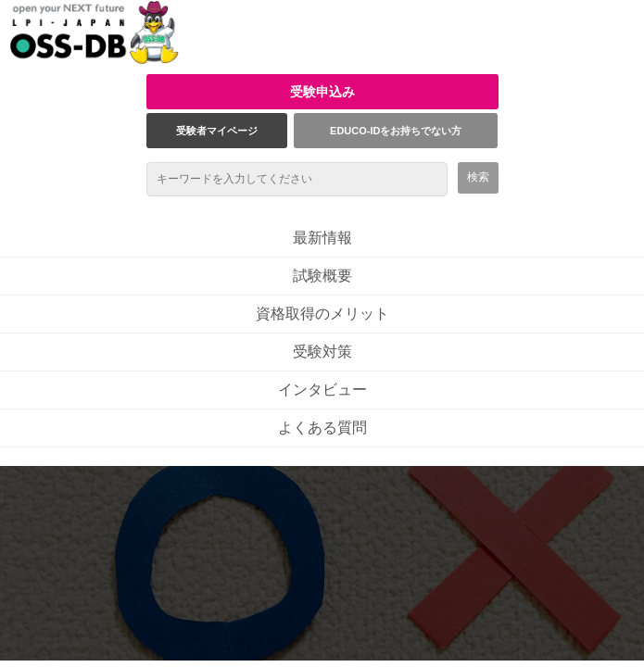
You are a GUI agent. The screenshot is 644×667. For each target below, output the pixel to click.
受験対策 (322, 352)
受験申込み (322, 92)
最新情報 (322, 238)
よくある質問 (322, 428)
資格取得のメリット (322, 314)
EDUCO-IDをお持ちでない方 (396, 131)
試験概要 (322, 276)
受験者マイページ (217, 131)
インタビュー (322, 390)
